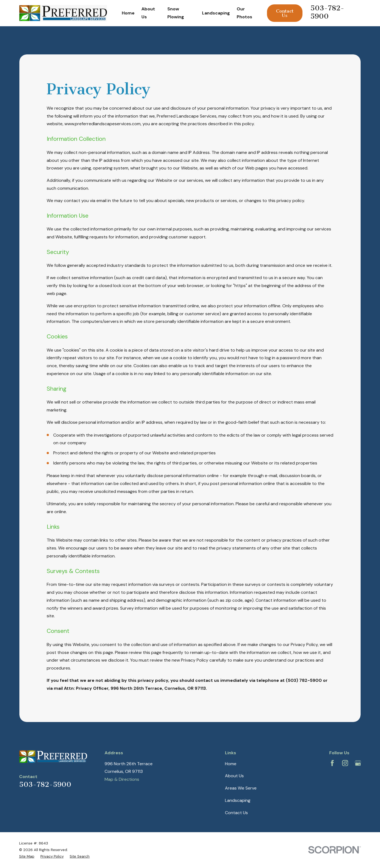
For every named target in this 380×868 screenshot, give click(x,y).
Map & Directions (122, 779)
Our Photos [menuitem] (244, 13)
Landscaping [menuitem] (216, 13)
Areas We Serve (241, 788)
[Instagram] (345, 763)
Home (231, 764)
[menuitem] (27, 857)
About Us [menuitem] (148, 13)
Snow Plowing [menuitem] (176, 13)
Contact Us (285, 13)
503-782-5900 (327, 12)
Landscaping (238, 800)
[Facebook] (332, 763)
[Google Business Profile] (358, 763)
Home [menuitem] (128, 13)
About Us (234, 776)
